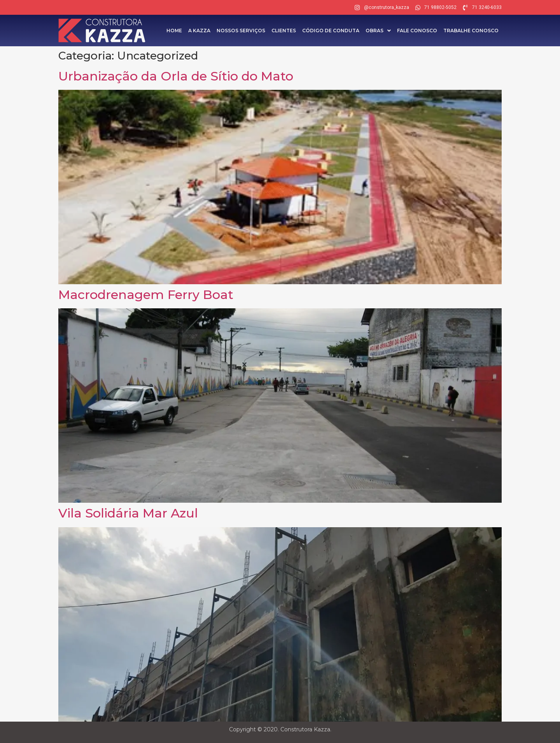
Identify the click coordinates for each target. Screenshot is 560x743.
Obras (378, 31)
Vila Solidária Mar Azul (128, 513)
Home (174, 31)
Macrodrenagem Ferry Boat (146, 295)
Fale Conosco (417, 31)
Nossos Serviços (241, 31)
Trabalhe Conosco (471, 31)
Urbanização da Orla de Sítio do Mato (176, 76)
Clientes (284, 31)
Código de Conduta (331, 31)
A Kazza (199, 31)
